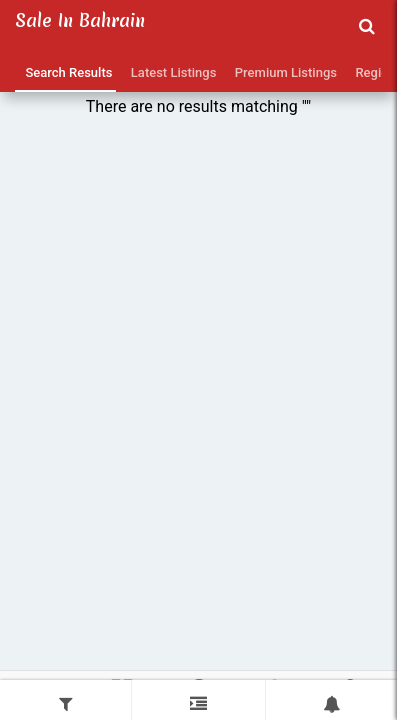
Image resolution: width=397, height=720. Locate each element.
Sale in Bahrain (80, 20)
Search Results (65, 72)
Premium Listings (282, 72)
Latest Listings (170, 72)
